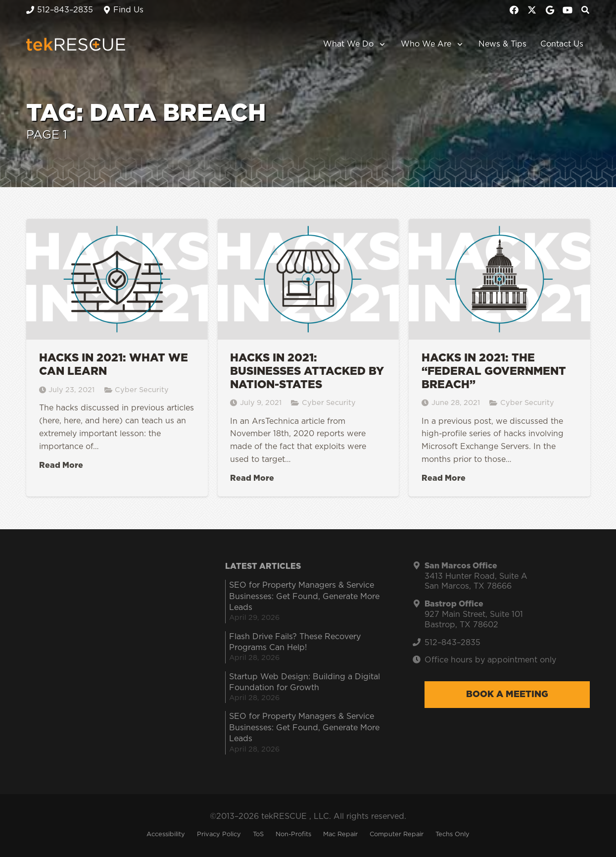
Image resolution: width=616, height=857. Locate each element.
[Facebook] (514, 10)
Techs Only (452, 834)
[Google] (550, 10)
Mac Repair (340, 834)
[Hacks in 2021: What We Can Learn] (117, 358)
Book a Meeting (507, 695)
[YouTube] (568, 10)
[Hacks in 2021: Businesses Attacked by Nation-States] (308, 358)
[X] (532, 10)
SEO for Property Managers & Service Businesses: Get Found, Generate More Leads (304, 596)
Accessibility (166, 834)
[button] (380, 45)
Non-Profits (293, 834)
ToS (258, 834)
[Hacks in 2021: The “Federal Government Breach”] (499, 358)
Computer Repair (397, 834)
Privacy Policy (219, 834)
